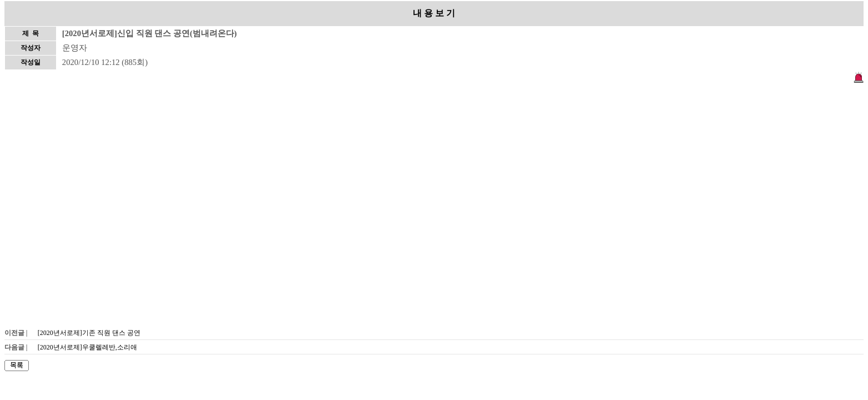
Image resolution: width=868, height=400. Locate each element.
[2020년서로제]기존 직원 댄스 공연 (89, 333)
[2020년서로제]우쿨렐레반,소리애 (87, 347)
